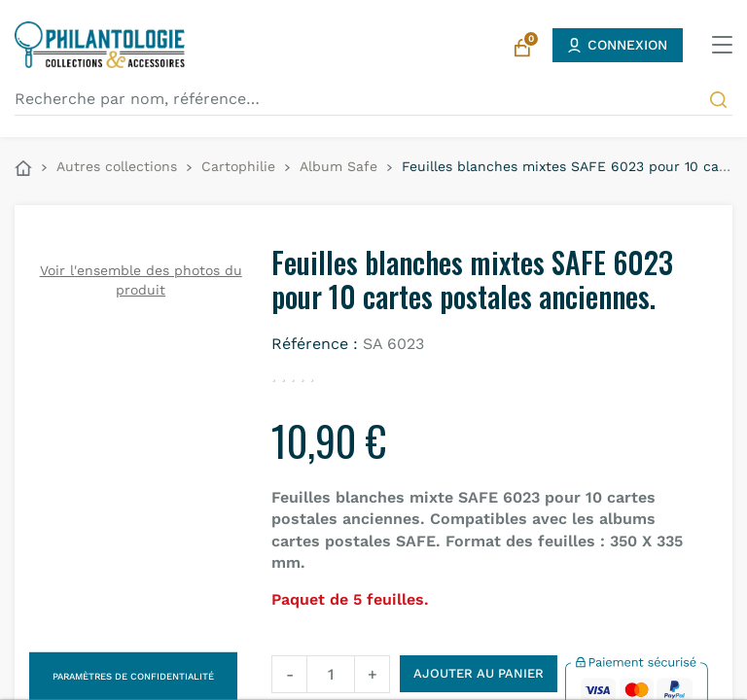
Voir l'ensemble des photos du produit (141, 280)
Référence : (315, 344)
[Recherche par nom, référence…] (373, 99)
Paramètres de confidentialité (133, 676)
